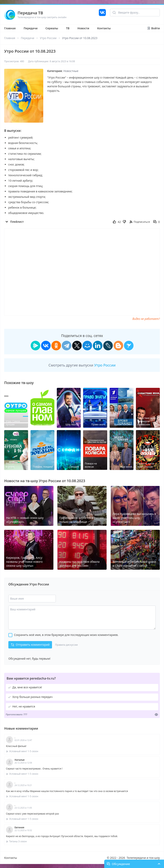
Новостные (71, 71)
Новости (83, 28)
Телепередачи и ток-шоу (143, 858)
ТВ (68, 28)
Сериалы (52, 28)
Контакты (104, 28)
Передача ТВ (30, 13)
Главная (10, 28)
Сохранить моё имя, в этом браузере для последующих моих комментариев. (66, 635)
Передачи (30, 28)
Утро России (48, 38)
